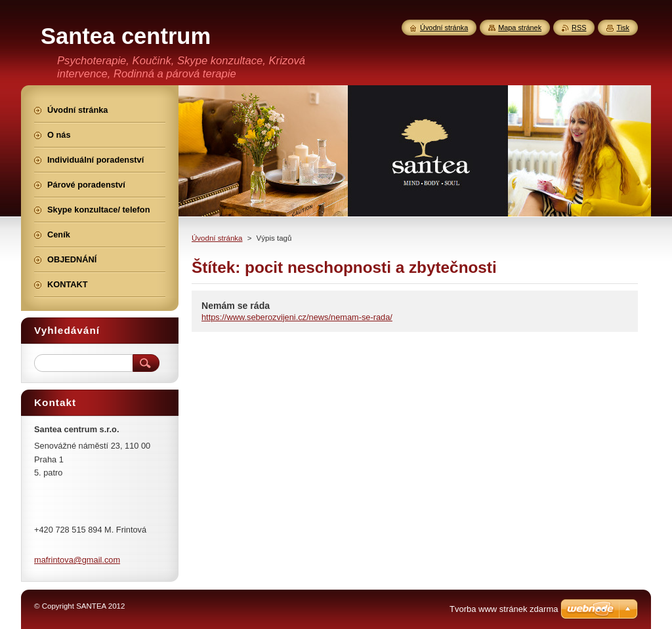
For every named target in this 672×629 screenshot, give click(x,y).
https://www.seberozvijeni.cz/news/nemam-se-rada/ (297, 317)
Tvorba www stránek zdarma (504, 609)
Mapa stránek (520, 28)
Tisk (623, 28)
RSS (579, 28)
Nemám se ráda (236, 306)
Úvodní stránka (217, 238)
